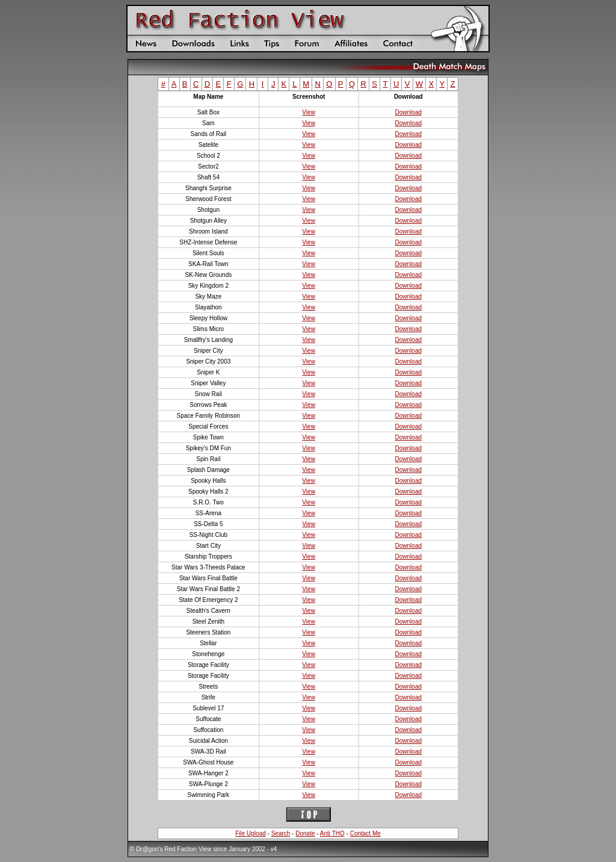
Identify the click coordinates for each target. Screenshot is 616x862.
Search (281, 833)
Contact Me (365, 833)
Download (408, 112)
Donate (305, 833)
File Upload (251, 833)
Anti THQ (332, 833)
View (309, 112)
